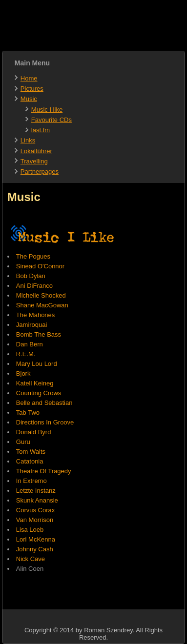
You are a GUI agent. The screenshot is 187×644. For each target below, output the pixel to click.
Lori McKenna (36, 539)
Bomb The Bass (39, 334)
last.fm (41, 130)
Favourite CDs (52, 120)
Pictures (32, 89)
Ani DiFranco (34, 286)
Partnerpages (40, 171)
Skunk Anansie (37, 500)
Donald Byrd (34, 432)
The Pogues (33, 256)
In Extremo (31, 481)
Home (29, 78)
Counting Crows (39, 393)
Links (28, 140)
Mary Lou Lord (37, 364)
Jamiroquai (32, 325)
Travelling (34, 161)
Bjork (23, 373)
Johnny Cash (35, 549)
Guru (23, 442)
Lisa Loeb (30, 530)
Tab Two (28, 413)
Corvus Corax (35, 510)
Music (29, 99)
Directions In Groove (45, 422)
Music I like (47, 110)
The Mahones (36, 315)
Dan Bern (30, 344)
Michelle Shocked (41, 295)
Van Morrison (35, 520)
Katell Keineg (35, 383)
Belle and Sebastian (44, 403)
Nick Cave (31, 559)
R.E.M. (26, 354)
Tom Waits (31, 452)
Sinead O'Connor (40, 266)
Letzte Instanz (36, 491)
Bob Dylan (31, 276)
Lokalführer (36, 151)
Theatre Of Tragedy (44, 471)
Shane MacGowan (42, 305)
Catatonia (30, 461)
